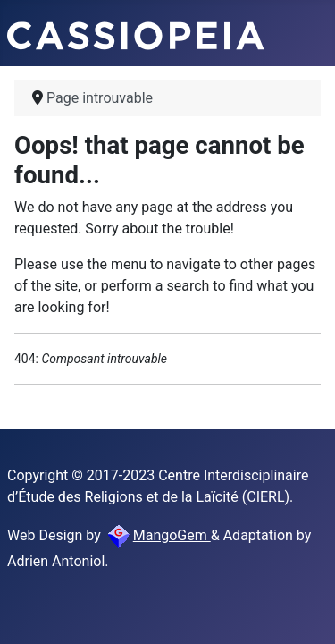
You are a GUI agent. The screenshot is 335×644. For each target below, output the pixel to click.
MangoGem (158, 535)
